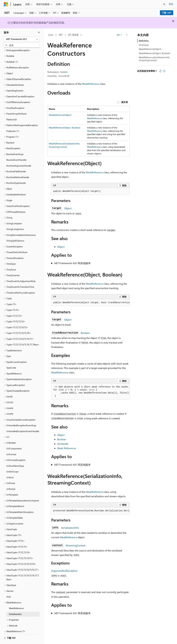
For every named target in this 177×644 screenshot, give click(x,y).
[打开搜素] (164, 4)
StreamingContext (75, 545)
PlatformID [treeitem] (12, 111)
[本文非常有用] (160, 71)
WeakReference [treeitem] (16, 599)
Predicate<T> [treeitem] (13, 122)
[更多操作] (127, 35)
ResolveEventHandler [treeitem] (16, 151)
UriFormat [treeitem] (11, 446)
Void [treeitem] (8, 588)
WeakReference (91, 84)
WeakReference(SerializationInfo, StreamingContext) (154, 59)
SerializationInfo (70, 528)
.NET (61, 35)
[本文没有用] (164, 71)
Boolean (85, 333)
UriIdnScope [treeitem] (12, 463)
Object (68, 208)
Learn (51, 35)
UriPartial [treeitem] (11, 480)
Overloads (144, 45)
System (64, 72)
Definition (144, 41)
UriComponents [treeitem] (14, 440)
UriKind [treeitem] (10, 469)
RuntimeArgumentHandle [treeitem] (19, 157)
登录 (171, 4)
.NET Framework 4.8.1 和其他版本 (72, 263)
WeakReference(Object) (60, 115)
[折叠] (39, 32)
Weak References (67, 448)
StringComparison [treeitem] (15, 220)
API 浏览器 (73, 35)
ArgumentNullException (64, 571)
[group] (90, 303)
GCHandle (63, 444)
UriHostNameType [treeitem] (15, 457)
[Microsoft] (6, 4)
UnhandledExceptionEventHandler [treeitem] (23, 423)
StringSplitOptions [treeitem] (15, 232)
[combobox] (22, 39)
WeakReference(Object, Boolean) (64, 128)
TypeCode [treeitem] (11, 359)
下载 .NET (167, 13)
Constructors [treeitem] (15, 605)
